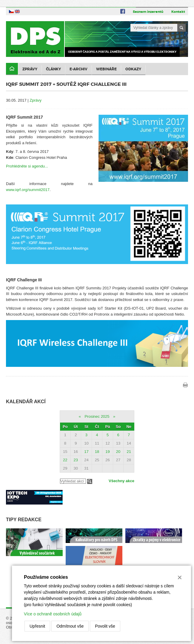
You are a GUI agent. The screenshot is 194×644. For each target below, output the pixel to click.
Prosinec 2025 (97, 416)
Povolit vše (105, 626)
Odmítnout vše (70, 626)
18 (97, 452)
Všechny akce (121, 481)
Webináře (106, 69)
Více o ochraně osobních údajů (53, 614)
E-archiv (78, 69)
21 (129, 452)
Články (53, 69)
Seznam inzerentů (148, 12)
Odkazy (133, 69)
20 (118, 452)
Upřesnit (37, 626)
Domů (12, 69)
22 (65, 460)
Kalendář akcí (26, 402)
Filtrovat (90, 481)
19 (107, 452)
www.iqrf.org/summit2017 (28, 190)
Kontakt (178, 12)
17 (86, 452)
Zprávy (30, 69)
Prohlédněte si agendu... (27, 166)
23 (76, 460)
